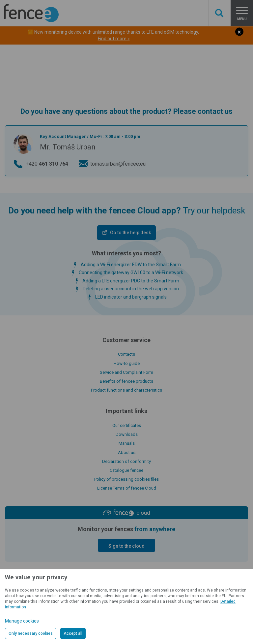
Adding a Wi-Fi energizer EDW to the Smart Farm (131, 265)
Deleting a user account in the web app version (131, 289)
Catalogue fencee (126, 470)
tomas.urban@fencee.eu (118, 164)
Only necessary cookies (31, 633)
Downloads (127, 434)
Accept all (73, 633)
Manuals (127, 443)
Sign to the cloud (126, 546)
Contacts (126, 354)
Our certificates (127, 425)
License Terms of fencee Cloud (127, 488)
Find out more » (114, 39)
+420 (47, 164)
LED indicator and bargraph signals (131, 297)
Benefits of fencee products (126, 381)
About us (127, 452)
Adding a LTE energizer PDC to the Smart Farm (131, 281)
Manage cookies (22, 621)
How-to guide (127, 363)
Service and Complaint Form (126, 372)
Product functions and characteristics (126, 390)
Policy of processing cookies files (126, 479)
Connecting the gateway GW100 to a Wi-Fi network (131, 273)
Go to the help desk (130, 233)
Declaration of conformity (126, 461)
